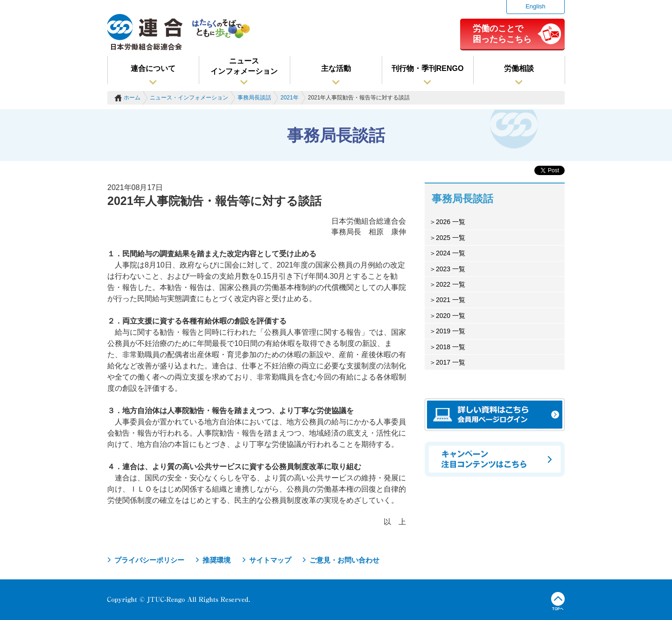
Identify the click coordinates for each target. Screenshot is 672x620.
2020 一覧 (451, 316)
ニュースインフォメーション (244, 66)
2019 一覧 (451, 331)
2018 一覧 (451, 347)
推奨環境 (217, 560)
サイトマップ (270, 560)
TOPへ (558, 601)
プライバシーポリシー (149, 560)
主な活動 (336, 68)
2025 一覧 (451, 238)
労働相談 (519, 68)
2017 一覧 (451, 362)
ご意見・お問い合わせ (344, 560)
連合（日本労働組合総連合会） (145, 32)
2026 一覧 (451, 222)
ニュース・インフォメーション (189, 98)
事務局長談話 (254, 98)
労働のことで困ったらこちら (502, 34)
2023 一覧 (451, 269)
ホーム (132, 98)
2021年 (290, 98)
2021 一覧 (451, 300)
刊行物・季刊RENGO (428, 68)
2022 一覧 (451, 284)
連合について (153, 68)
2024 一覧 (451, 253)
